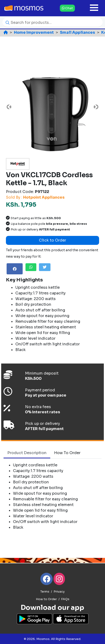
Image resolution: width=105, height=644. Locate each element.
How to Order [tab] (67, 453)
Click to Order (52, 240)
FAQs (65, 599)
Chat (67, 8)
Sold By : (35, 197)
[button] (9, 107)
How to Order (46, 599)
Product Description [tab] (27, 453)
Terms (45, 592)
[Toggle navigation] (94, 8)
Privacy (59, 592)
